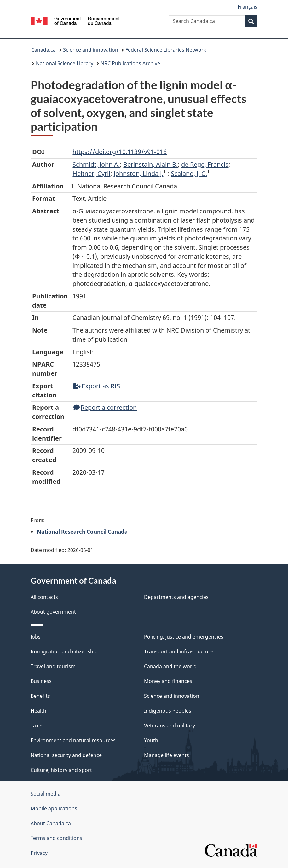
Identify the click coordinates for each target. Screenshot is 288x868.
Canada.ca (43, 50)
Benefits (40, 696)
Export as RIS (97, 386)
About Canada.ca (51, 823)
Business (41, 681)
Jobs (36, 637)
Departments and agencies (176, 597)
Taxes (37, 726)
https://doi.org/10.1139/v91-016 (120, 152)
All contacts (44, 597)
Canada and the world (170, 666)
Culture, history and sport (61, 770)
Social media (46, 794)
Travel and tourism (53, 666)
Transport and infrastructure (179, 651)
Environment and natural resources (73, 740)
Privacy (39, 853)
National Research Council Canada (82, 531)
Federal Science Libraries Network (166, 50)
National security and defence (66, 755)
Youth (151, 740)
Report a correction (105, 407)
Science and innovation (91, 50)
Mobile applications (54, 808)
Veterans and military (170, 726)
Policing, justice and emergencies (184, 637)
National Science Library (65, 63)
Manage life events (167, 755)
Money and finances (168, 681)
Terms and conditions (56, 838)
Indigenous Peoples (168, 711)
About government (53, 612)
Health (38, 711)
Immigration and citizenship (64, 651)
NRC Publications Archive (130, 63)
